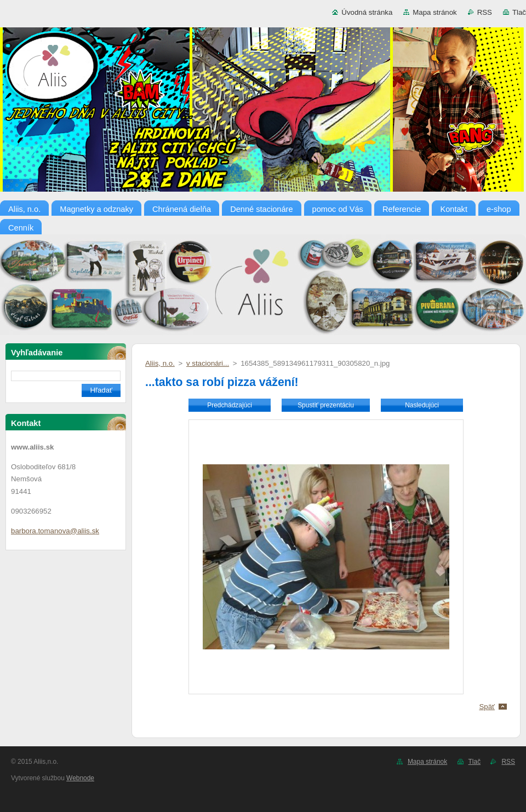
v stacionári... (208, 363)
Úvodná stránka (367, 12)
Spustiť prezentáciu (326, 405)
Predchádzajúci (230, 405)
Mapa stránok (434, 12)
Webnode (80, 778)
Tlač (519, 12)
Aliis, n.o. (160, 363)
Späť (487, 707)
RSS (485, 12)
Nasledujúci (422, 405)
